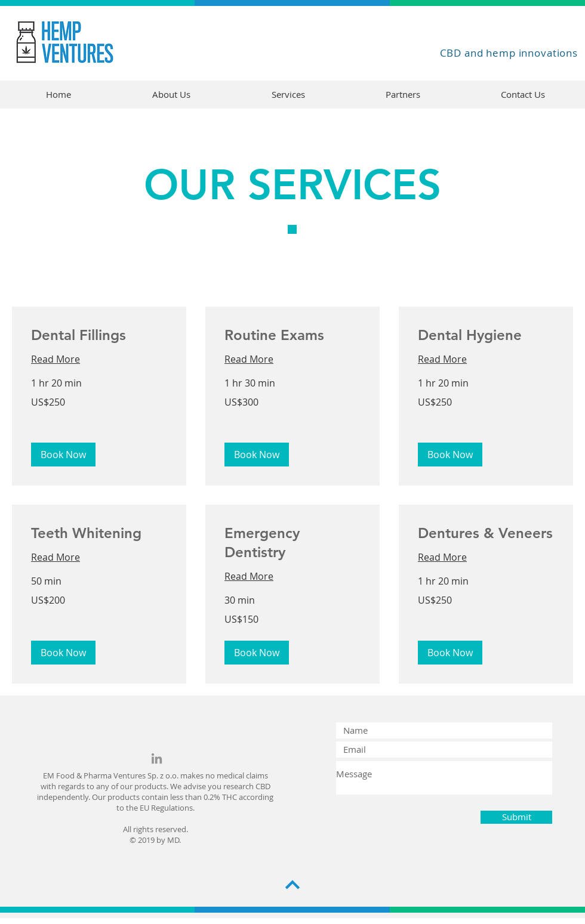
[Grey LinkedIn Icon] (157, 758)
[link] (99, 335)
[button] (63, 455)
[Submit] (516, 817)
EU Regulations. (167, 808)
